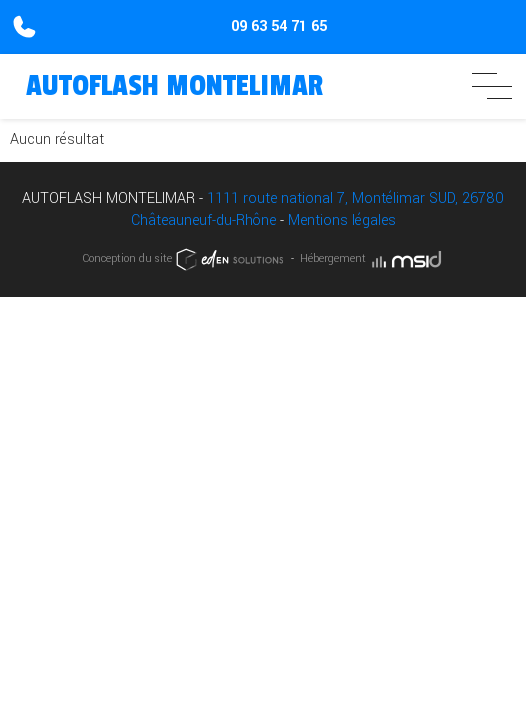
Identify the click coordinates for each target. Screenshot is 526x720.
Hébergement (372, 258)
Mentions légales (342, 220)
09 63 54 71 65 (279, 26)
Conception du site (185, 258)
